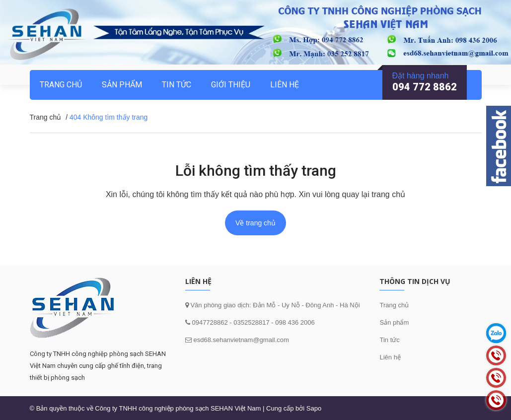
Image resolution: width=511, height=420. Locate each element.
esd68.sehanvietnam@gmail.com (241, 340)
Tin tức (389, 340)
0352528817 (251, 322)
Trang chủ (61, 85)
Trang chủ (394, 305)
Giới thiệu (231, 85)
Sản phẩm (394, 322)
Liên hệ (285, 85)
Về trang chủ (255, 223)
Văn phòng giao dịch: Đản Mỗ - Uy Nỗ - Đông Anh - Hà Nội (274, 305)
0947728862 (209, 322)
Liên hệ (390, 357)
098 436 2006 (295, 322)
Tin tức (177, 85)
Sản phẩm (122, 85)
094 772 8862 (425, 87)
